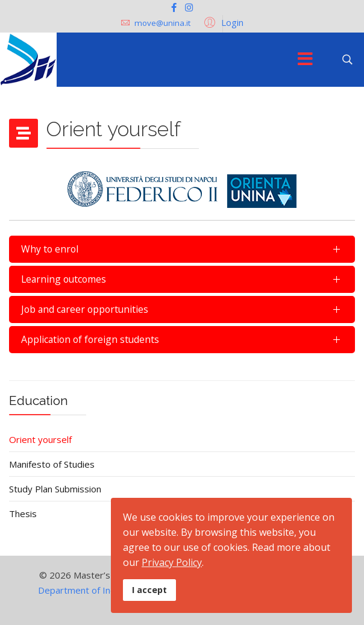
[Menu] (305, 60)
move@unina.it (162, 23)
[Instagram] (189, 7)
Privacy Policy (172, 562)
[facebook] (174, 7)
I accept (149, 590)
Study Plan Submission (55, 489)
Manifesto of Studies (52, 464)
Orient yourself (40, 439)
